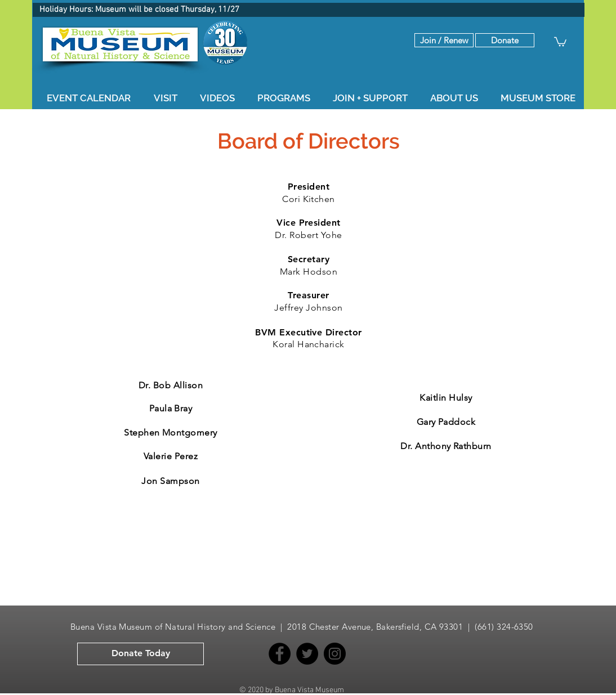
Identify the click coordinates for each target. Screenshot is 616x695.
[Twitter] (307, 654)
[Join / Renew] (444, 40)
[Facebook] (280, 654)
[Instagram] (335, 654)
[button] (505, 40)
